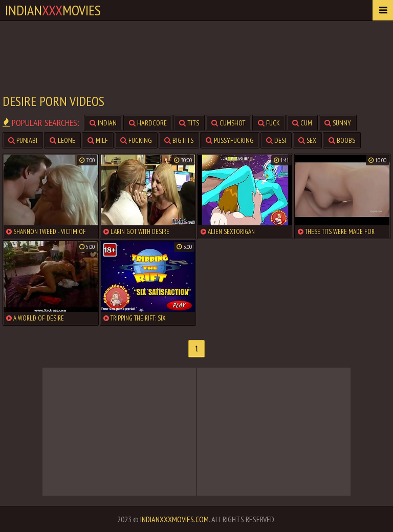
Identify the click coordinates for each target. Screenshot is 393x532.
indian (103, 123)
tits (189, 123)
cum (302, 123)
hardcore (148, 123)
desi (276, 140)
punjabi (23, 140)
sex (307, 140)
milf (98, 140)
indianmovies (53, 10)
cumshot (228, 123)
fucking (136, 140)
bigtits (179, 140)
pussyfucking (230, 140)
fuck (269, 123)
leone (62, 140)
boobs (342, 140)
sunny (338, 123)
